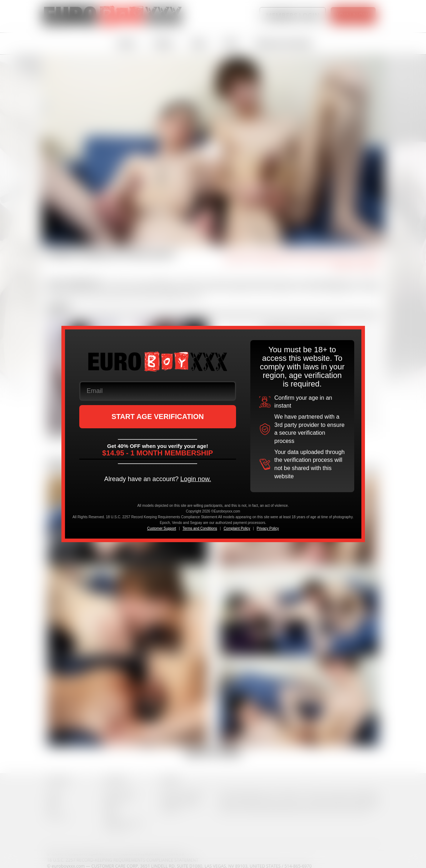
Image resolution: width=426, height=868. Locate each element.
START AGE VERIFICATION (158, 417)
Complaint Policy (237, 528)
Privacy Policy (268, 528)
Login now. (196, 479)
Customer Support (162, 528)
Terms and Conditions (200, 528)
